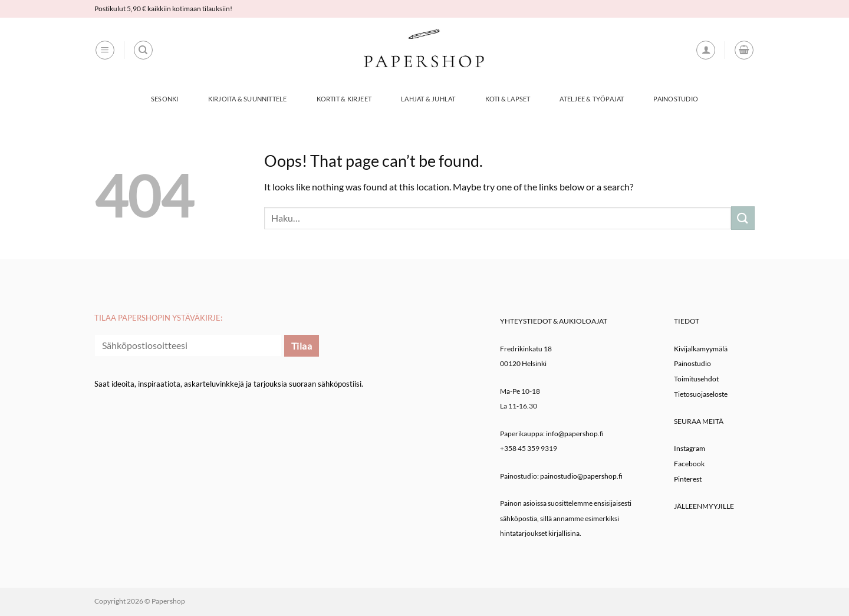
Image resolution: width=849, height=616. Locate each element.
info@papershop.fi (575, 434)
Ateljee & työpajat (592, 99)
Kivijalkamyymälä (701, 349)
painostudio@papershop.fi (581, 476)
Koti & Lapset (508, 99)
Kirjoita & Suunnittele (248, 99)
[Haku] (143, 50)
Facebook (689, 464)
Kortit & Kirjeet (344, 99)
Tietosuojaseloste (701, 394)
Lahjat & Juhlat (428, 99)
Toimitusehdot (696, 379)
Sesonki (165, 99)
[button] (105, 50)
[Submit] (743, 218)
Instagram (690, 448)
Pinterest (688, 479)
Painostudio (675, 99)
